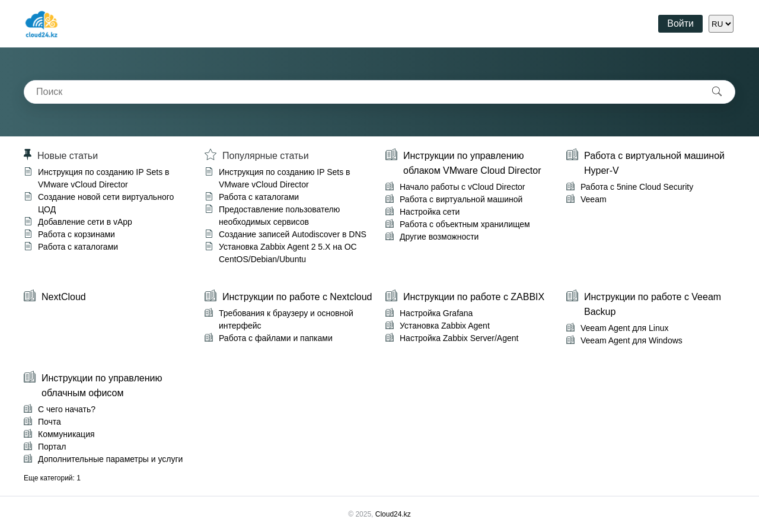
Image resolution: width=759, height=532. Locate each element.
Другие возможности (439, 237)
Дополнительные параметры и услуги (110, 459)
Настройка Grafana (436, 313)
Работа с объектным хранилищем (465, 224)
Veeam (594, 199)
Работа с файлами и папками (276, 338)
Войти (680, 23)
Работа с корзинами (76, 234)
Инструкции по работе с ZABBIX (474, 297)
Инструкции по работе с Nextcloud (297, 297)
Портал (52, 447)
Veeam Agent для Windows (632, 340)
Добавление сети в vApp (85, 222)
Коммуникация (66, 434)
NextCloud (64, 297)
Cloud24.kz (393, 514)
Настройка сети (430, 212)
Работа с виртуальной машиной (461, 199)
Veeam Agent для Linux (624, 328)
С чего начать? (67, 409)
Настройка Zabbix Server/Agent (459, 338)
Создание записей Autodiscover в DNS (293, 234)
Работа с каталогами (78, 247)
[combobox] (362, 92)
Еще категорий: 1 (52, 478)
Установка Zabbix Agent (445, 326)
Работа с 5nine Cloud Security (637, 187)
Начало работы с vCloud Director (462, 187)
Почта (50, 422)
